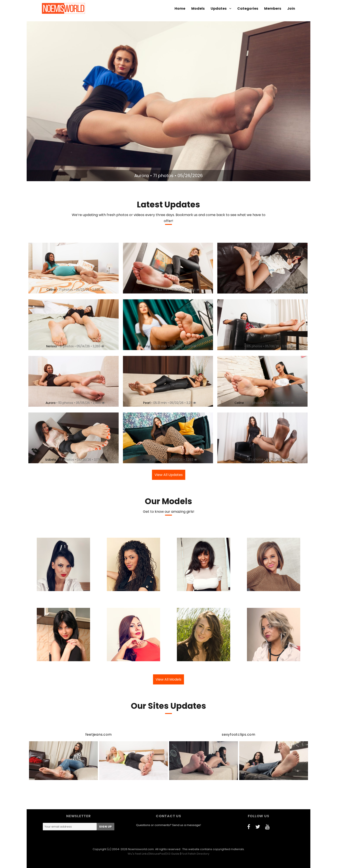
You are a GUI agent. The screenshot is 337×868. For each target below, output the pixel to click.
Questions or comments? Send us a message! (168, 825)
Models (198, 8)
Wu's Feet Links (138, 854)
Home (180, 8)
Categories (248, 8)
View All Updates (169, 475)
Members (273, 8)
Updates (219, 8)
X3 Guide (173, 854)
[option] (168, 101)
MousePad (158, 854)
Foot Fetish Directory (195, 854)
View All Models (168, 679)
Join (291, 8)
